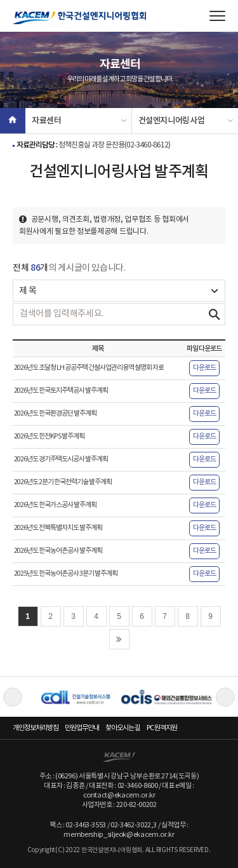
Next (225, 697)
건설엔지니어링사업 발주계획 (172, 125)
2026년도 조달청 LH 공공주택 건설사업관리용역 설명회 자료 (89, 368)
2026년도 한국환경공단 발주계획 (55, 414)
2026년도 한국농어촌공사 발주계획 (58, 551)
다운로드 (204, 368)
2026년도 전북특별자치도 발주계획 (58, 528)
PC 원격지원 (162, 728)
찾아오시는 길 (123, 728)
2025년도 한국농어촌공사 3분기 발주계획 (66, 574)
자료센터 (47, 121)
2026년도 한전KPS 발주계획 (49, 437)
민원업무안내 (82, 728)
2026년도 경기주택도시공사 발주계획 (61, 459)
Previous (13, 697)
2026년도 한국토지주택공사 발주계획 (61, 391)
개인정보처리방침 (36, 728)
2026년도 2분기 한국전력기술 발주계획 (63, 482)
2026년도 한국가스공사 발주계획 (55, 505)
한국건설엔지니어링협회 (79, 18)
